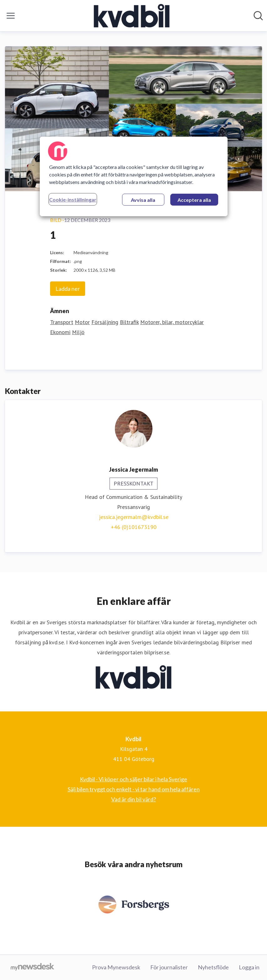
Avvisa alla (143, 200)
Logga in (249, 967)
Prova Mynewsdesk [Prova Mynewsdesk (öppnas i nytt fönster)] (116, 967)
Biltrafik (129, 322)
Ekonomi (60, 332)
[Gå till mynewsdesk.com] (32, 967)
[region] (134, 176)
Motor (82, 322)
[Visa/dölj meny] (11, 16)
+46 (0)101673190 (134, 527)
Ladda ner (68, 289)
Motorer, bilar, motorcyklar (172, 322)
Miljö (78, 332)
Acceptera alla (194, 200)
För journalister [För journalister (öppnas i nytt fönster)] (169, 967)
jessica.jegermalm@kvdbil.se (134, 517)
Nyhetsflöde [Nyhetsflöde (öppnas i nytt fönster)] (213, 967)
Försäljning (105, 322)
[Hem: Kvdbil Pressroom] (132, 16)
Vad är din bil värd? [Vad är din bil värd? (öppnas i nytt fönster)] (133, 799)
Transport (62, 322)
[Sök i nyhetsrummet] (258, 16)
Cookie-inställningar (73, 199)
